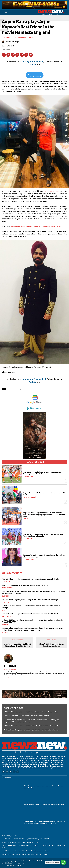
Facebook (39, 62)
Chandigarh (8, 38)
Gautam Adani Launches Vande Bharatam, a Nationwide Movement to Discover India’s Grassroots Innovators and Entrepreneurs (33, 629)
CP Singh (16, 42)
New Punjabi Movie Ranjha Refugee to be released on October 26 (36, 226)
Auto (4, 610)
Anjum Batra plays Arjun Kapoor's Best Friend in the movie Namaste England (31, 389)
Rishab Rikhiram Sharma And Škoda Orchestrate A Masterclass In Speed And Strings (32, 607)
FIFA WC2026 (28, 476)
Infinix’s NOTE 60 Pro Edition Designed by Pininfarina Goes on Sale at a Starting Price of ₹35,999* (33, 621)
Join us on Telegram (35, 76)
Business (27, 519)
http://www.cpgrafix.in (10, 669)
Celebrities (28, 559)
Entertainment (8, 617)
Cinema (31, 38)
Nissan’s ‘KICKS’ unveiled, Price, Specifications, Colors (51, 645)
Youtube (33, 64)
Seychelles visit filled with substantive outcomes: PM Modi (44, 494)
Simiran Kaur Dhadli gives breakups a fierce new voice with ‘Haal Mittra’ (30, 614)
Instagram (28, 62)
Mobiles (5, 625)
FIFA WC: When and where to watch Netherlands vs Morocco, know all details (43, 535)
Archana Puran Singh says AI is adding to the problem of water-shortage (44, 556)
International (29, 497)
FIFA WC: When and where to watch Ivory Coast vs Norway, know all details (43, 473)
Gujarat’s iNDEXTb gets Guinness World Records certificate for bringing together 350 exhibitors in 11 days (44, 514)
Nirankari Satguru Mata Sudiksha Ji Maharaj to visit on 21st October (18, 645)
